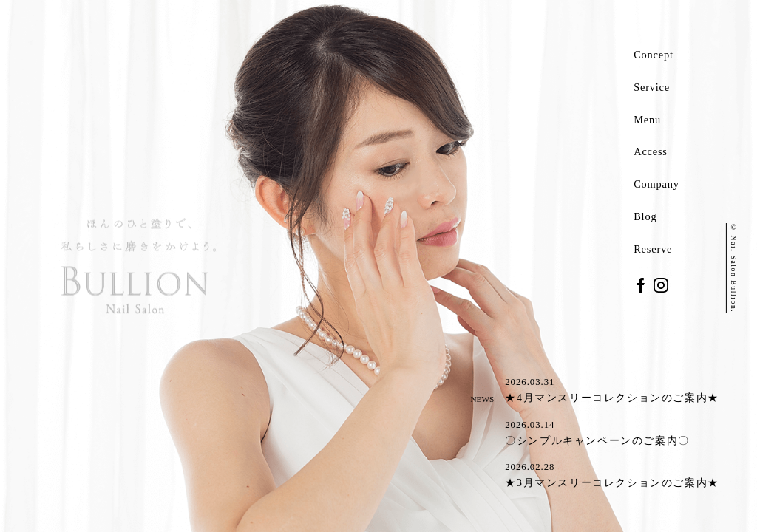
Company (656, 184)
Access (651, 151)
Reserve (653, 249)
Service (652, 87)
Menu (647, 120)
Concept (654, 55)
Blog (645, 216)
